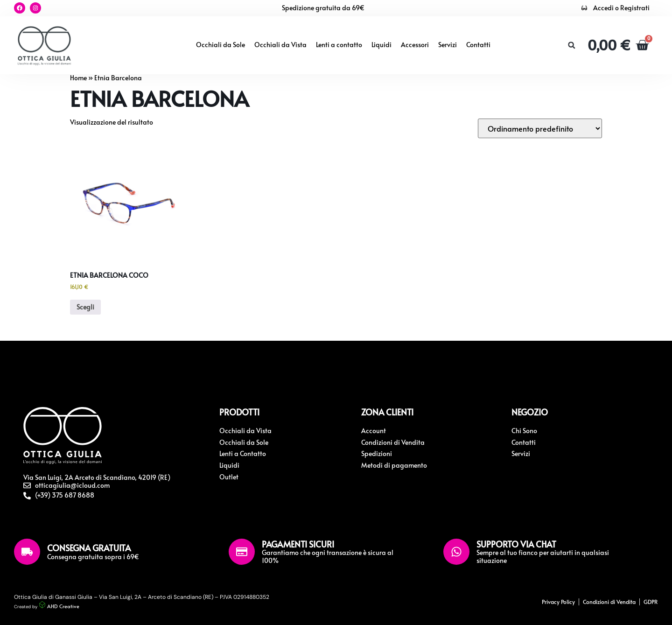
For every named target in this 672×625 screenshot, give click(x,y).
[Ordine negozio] (540, 128)
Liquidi (381, 45)
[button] (572, 45)
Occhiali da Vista (280, 45)
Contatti (478, 45)
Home (78, 78)
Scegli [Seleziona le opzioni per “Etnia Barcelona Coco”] (85, 307)
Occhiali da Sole (220, 45)
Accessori (415, 45)
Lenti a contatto (339, 45)
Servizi (448, 45)
